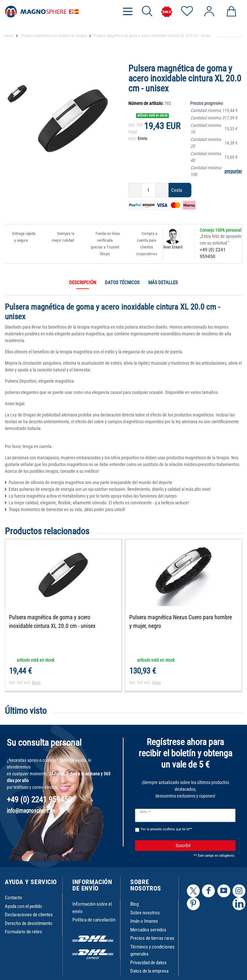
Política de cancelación (94, 921)
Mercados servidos (148, 931)
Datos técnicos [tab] (122, 283)
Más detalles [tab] (163, 283)
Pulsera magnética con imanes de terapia (54, 36)
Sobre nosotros (145, 914)
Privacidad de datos (148, 964)
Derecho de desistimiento (29, 924)
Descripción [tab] (83, 283)
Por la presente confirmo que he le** (166, 830)
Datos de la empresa (149, 972)
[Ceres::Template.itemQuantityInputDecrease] (135, 190)
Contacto (14, 899)
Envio (142, 138)
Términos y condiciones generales (152, 952)
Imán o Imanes (144, 922)
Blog (134, 905)
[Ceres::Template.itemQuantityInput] (148, 190)
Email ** (145, 813)
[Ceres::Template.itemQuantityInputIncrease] (162, 190)
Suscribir (203, 847)
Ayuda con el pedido (23, 907)
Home (9, 36)
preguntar (233, 171)
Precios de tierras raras (152, 939)
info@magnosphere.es (31, 811)
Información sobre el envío (92, 909)
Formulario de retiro (23, 933)
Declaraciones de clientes (29, 916)
